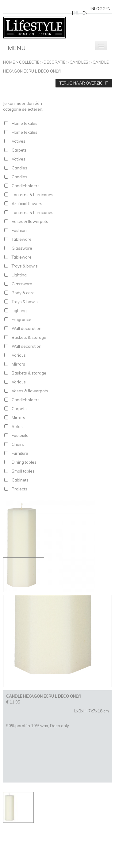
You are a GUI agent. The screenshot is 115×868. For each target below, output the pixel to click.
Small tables (23, 471)
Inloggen (100, 9)
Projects (19, 489)
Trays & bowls (25, 266)
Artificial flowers (27, 204)
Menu (17, 48)
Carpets (19, 150)
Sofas (17, 426)
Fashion (19, 230)
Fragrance (21, 319)
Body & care (23, 293)
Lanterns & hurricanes (33, 195)
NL (77, 13)
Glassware (22, 248)
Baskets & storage (29, 337)
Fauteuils (20, 435)
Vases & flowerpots (30, 221)
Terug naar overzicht (84, 83)
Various (19, 355)
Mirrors (18, 364)
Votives (19, 141)
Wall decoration (27, 328)
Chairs (18, 444)
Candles (79, 62)
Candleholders (26, 186)
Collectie (29, 62)
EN (85, 13)
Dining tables (24, 462)
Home (9, 62)
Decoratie (54, 62)
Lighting (19, 275)
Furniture (20, 453)
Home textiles (25, 123)
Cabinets (20, 480)
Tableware (22, 239)
